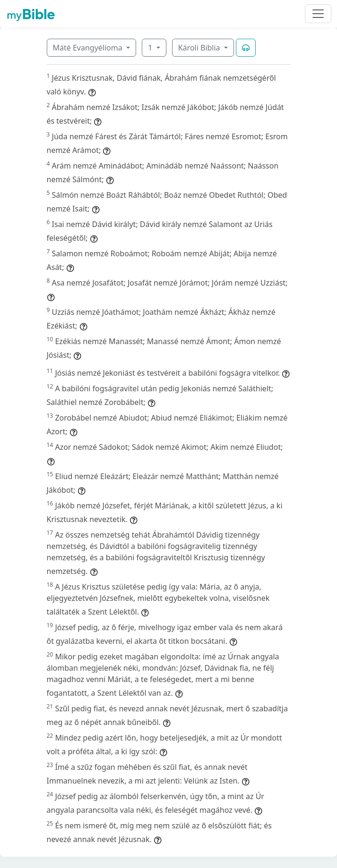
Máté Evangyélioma (89, 48)
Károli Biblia (200, 48)
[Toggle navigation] (318, 14)
